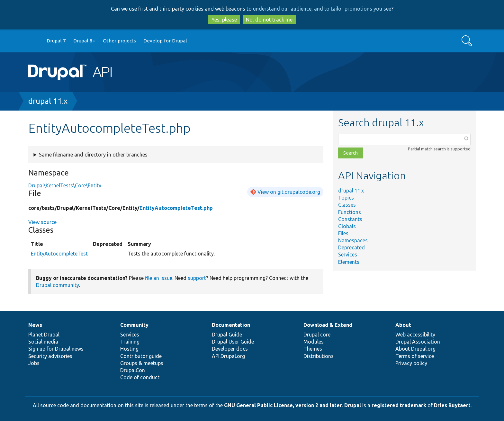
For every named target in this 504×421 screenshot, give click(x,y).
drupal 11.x (48, 101)
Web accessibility (415, 335)
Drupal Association (418, 342)
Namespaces (353, 240)
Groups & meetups (142, 363)
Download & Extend (328, 325)
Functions (350, 212)
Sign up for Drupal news (56, 349)
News (35, 325)
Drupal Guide (227, 335)
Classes (347, 205)
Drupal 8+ (84, 41)
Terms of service (415, 356)
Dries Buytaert (452, 405)
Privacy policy (411, 363)
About (403, 325)
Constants (350, 219)
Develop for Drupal (165, 41)
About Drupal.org (415, 349)
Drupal (353, 405)
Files (343, 233)
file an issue (159, 278)
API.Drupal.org (228, 356)
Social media (43, 342)
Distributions (319, 356)
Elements (349, 262)
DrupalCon (133, 370)
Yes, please (224, 20)
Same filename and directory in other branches (93, 155)
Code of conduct (140, 377)
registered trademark (399, 405)
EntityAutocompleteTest (59, 254)
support (197, 278)
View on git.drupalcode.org (289, 192)
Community (134, 325)
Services (348, 255)
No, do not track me (269, 20)
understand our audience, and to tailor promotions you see (322, 9)
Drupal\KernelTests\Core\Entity (65, 185)
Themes (313, 349)
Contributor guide (141, 356)
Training (130, 342)
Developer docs (230, 349)
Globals (347, 226)
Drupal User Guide (233, 342)
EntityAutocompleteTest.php (176, 208)
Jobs (34, 363)
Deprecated (351, 247)
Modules (314, 342)
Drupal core (317, 335)
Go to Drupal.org (34, 41)
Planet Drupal (44, 335)
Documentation (231, 325)
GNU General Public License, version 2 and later (283, 405)
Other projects (119, 41)
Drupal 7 (56, 41)
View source (42, 222)
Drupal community (58, 285)
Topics (346, 198)
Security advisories (50, 356)
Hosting (129, 349)
